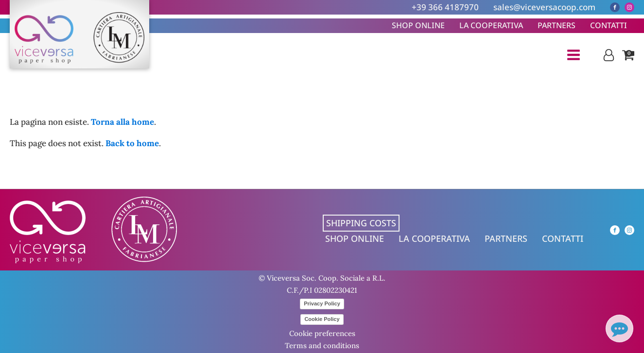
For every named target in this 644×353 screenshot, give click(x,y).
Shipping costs (361, 223)
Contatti (609, 25)
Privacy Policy (322, 303)
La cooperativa (491, 25)
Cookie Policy (322, 319)
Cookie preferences (322, 333)
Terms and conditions (322, 345)
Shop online (418, 25)
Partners (557, 25)
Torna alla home (122, 122)
